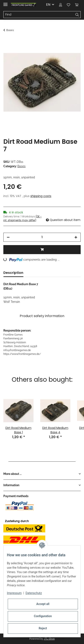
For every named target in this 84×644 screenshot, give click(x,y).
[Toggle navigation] (5, 3)
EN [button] (48, 5)
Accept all (43, 604)
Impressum (14, 593)
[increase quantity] (76, 237)
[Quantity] (42, 237)
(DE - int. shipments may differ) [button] (23, 218)
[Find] (39, 15)
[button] (61, 5)
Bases (21, 166)
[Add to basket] (7, 41)
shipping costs (41, 196)
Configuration (43, 616)
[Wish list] (68, 5)
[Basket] (77, 5)
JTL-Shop (49, 639)
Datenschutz (34, 593)
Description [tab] (13, 273)
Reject (43, 628)
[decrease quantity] (8, 237)
